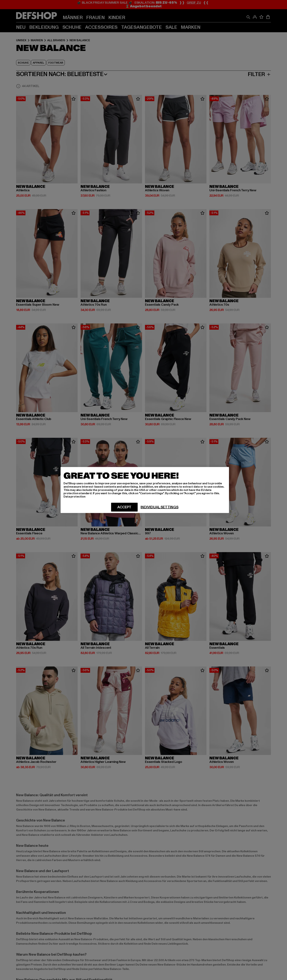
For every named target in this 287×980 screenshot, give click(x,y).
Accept (124, 507)
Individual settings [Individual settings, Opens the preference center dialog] (159, 507)
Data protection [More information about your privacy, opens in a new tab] (74, 497)
